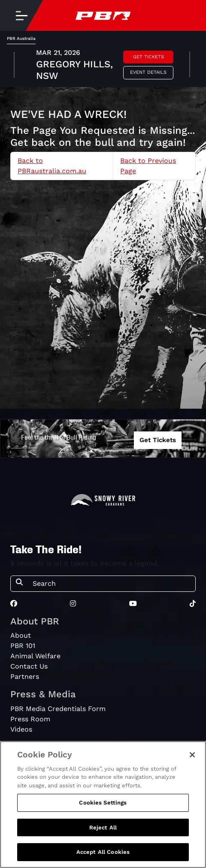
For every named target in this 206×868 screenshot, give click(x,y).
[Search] (111, 584)
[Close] (192, 755)
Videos (21, 729)
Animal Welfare (35, 656)
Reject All (103, 827)
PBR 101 (23, 646)
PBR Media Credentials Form (58, 709)
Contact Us (29, 666)
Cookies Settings (103, 803)
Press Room (30, 719)
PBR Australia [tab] (21, 38)
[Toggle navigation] (21, 15)
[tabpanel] (103, 66)
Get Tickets (148, 57)
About (21, 635)
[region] (103, 805)
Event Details (148, 72)
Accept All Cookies (103, 852)
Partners (25, 677)
